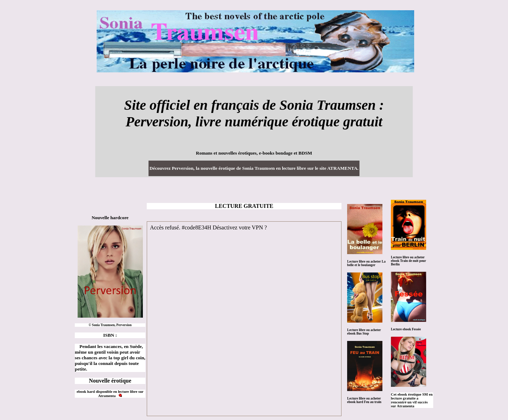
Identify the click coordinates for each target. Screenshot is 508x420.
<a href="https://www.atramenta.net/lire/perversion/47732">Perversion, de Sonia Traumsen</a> (244, 319)
